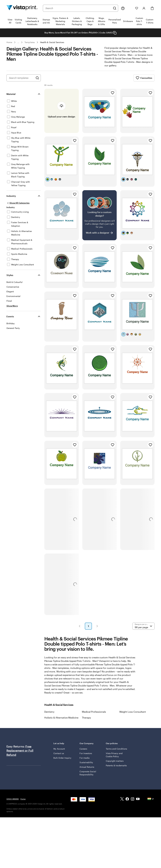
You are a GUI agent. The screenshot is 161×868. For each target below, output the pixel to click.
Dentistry (49, 715)
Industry (11, 199)
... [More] (18, 42)
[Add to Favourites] (113, 96)
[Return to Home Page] (22, 8)
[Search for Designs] (37, 81)
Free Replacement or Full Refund (20, 754)
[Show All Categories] (18, 206)
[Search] (115, 8)
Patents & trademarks (116, 769)
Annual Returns (87, 770)
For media (85, 761)
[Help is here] (123, 8)
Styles (10, 279)
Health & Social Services (52, 42)
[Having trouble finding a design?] (100, 219)
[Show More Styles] (12, 309)
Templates (30, 42)
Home (9, 42)
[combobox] (78, 8)
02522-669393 (13, 802)
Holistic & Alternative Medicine (61, 721)
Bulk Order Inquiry (62, 761)
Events (10, 320)
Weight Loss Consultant (133, 715)
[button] (80, 630)
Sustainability (86, 766)
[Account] (144, 8)
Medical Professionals (94, 715)
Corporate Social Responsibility (88, 776)
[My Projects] (130, 8)
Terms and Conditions (116, 752)
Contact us (59, 757)
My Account (59, 752)
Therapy (86, 721)
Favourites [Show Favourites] (144, 81)
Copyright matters (115, 764)
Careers (83, 752)
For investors (86, 757)
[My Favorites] (137, 8)
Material (11, 97)
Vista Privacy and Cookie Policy (114, 758)
